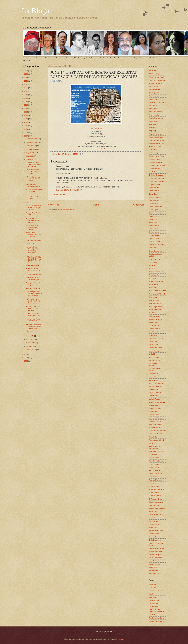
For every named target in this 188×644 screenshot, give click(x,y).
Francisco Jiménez (156, 241)
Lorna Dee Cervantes (156, 338)
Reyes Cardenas (155, 464)
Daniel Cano (153, 194)
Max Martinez (154, 389)
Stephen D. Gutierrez (156, 548)
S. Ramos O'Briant (155, 499)
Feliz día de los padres (34, 240)
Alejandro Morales (155, 90)
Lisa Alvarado (154, 332)
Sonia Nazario (154, 534)
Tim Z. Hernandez (155, 558)
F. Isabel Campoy (155, 235)
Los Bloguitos (154, 603)
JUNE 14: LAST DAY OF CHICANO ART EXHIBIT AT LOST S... (33, 259)
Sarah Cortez (154, 512)
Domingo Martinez (155, 213)
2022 (26, 84)
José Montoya (154, 300)
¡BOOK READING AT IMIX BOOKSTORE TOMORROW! (34, 326)
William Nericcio (155, 564)
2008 (26, 133)
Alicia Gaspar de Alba (157, 102)
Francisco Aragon (155, 238)
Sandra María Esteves (157, 508)
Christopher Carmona (157, 178)
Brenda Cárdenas (155, 147)
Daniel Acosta (154, 188)
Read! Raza (153, 615)
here (106, 149)
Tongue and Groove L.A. (158, 621)
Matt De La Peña (155, 386)
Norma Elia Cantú (155, 427)
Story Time (30, 332)
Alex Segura (153, 96)
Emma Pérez (153, 222)
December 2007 (32, 139)
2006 (26, 354)
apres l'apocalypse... (33, 265)
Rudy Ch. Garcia (155, 496)
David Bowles (154, 200)
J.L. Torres (153, 269)
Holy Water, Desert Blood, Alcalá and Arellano (33, 172)
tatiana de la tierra (155, 551)
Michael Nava (154, 405)
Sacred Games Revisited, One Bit (33, 185)
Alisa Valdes (153, 105)
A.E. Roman (153, 71)
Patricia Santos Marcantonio (154, 447)
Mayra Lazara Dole (156, 393)
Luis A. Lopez (154, 345)
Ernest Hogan (154, 232)
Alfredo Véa (153, 99)
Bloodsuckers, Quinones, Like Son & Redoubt (34, 235)
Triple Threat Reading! (34, 274)
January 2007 (31, 350)
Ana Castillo (153, 128)
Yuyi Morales (153, 570)
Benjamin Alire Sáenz (156, 140)
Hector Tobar (153, 262)
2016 (26, 105)
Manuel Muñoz (154, 357)
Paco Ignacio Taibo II (156, 440)
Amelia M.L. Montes (156, 118)
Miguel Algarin (154, 412)
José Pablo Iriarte (155, 303)
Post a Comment (60, 195)
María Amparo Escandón (154, 364)
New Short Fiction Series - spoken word (156, 611)
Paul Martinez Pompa (157, 451)
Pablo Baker (153, 437)
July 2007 (30, 156)
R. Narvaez (153, 455)
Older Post (139, 205)
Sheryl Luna (153, 527)
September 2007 (32, 149)
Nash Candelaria (155, 421)
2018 (26, 98)
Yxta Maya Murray (155, 574)
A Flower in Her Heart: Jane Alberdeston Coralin (34, 179)
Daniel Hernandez (155, 197)
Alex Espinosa (154, 93)
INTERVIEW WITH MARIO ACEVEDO (33, 315)
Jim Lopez (153, 278)
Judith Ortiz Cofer (155, 310)
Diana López (153, 210)
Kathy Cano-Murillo (156, 319)
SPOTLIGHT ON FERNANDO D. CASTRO (32, 228)
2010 (26, 126)
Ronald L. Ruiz (154, 486)
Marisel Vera (153, 377)
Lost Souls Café (96, 129)
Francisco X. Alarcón (156, 245)
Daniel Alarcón (154, 191)
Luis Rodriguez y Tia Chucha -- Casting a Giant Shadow (34, 294)
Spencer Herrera (155, 537)
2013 (26, 115)
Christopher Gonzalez (157, 181)
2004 (26, 361)
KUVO (151, 594)
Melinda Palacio (155, 399)
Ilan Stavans (153, 265)
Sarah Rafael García (156, 515)
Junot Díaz (153, 313)
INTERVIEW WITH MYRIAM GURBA (33, 270)
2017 (26, 102)
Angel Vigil (153, 131)
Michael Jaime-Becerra (157, 402)
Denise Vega (153, 203)
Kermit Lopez (154, 322)
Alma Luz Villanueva (156, 112)
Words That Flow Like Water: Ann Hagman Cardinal (34, 207)
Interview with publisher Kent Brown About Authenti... (34, 197)
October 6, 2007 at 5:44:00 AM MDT (69, 190)
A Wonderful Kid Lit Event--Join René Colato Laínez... (33, 301)
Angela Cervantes (155, 134)
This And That (31, 243)
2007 (26, 136)
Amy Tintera (153, 124)
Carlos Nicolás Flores (156, 156)
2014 (26, 112)
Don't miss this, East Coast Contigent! (33, 278)
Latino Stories (154, 600)
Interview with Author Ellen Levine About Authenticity (33, 164)
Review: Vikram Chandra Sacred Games (32, 220)
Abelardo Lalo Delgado (157, 80)
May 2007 (30, 336)
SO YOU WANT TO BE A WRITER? (34, 190)
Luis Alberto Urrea (155, 348)
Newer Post (54, 205)
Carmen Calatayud (156, 162)
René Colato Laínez (156, 461)
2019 (26, 95)
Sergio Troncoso (155, 518)
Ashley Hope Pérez (156, 137)
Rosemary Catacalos (156, 489)
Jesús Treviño (154, 275)
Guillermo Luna (154, 259)
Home (96, 205)
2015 (26, 108)
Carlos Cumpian (155, 153)
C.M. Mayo (153, 150)
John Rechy (153, 288)
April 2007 (30, 339)
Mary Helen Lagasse (156, 383)
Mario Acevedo (154, 374)
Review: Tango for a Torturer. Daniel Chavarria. (33, 308)
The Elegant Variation (157, 618)
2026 (26, 71)
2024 (26, 78)
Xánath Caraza (154, 567)
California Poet (154, 588)
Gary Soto (152, 248)
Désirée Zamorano (156, 207)
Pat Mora (152, 443)
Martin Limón (153, 380)
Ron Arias (152, 483)
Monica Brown (154, 415)
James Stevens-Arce (156, 272)
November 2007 (32, 142)
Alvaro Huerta (154, 115)
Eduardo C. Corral (155, 216)
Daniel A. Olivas (64, 154)
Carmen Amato (154, 159)
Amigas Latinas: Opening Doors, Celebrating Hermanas (32, 250)
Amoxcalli (152, 585)
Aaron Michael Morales (157, 77)
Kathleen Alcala (154, 316)
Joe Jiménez (153, 285)
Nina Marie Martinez (156, 424)
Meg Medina (153, 396)
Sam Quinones (154, 505)
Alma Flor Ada (154, 109)
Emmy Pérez (153, 229)
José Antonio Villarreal (157, 294)
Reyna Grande (154, 467)
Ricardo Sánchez (155, 471)
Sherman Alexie (154, 524)
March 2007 (31, 343)
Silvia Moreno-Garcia (156, 531)
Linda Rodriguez (155, 329)
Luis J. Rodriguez (155, 351)
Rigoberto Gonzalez (156, 474)
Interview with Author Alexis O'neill (33, 320)
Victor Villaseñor (155, 561)
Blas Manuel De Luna (157, 143)
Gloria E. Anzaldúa (156, 251)
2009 (26, 129)
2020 (26, 91)
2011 (26, 122)
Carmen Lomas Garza (157, 166)
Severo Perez (154, 521)
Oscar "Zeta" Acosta (156, 434)
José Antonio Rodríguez (157, 291)
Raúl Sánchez (154, 458)
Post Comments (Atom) (66, 210)
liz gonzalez (153, 335)
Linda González (154, 326)
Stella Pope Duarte (156, 540)
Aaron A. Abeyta (155, 74)
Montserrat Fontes (155, 418)
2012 (26, 119)
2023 (26, 81)
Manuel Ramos (154, 360)
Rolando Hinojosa (155, 480)
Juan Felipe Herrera (156, 307)
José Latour (153, 297)
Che (27, 202)
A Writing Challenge (33, 288)
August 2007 (31, 153)
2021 (26, 88)
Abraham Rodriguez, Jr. (157, 83)
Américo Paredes (155, 121)
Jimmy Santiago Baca (157, 281)
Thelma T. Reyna (155, 555)
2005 (26, 358)
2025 (26, 74)
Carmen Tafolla (154, 169)
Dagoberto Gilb (154, 185)
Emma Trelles (154, 226)
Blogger (121, 639)
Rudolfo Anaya (154, 493)
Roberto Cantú (154, 477)
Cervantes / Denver (156, 591)
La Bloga (36, 11)
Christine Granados (156, 175)
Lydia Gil (152, 354)
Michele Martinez (155, 408)
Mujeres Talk (153, 607)
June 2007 (30, 159)
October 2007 (31, 146)
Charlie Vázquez (155, 172)
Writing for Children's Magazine (33, 284)
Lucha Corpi (153, 341)
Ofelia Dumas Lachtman (157, 431)
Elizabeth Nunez (155, 219)
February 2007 (31, 346)
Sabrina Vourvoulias (156, 502)
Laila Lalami (153, 597)
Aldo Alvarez (153, 86)
